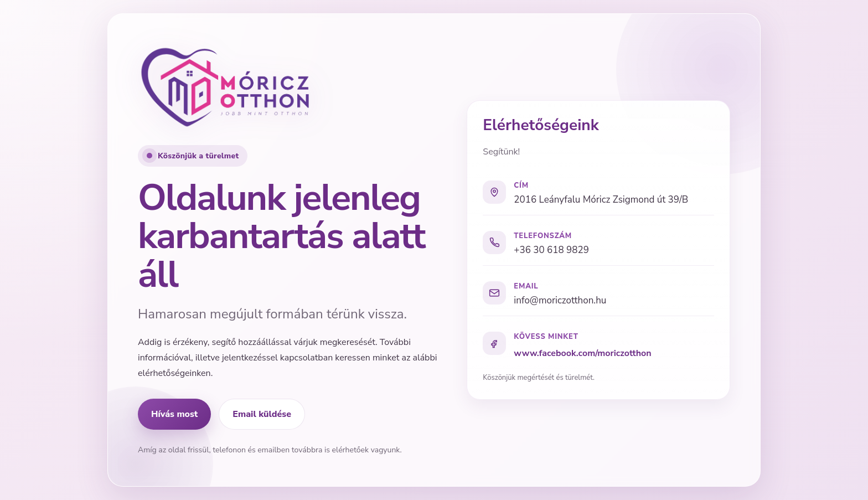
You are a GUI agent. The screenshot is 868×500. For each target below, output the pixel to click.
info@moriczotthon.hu (560, 300)
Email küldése (262, 414)
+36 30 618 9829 (551, 250)
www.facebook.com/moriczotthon (582, 353)
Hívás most (174, 414)
